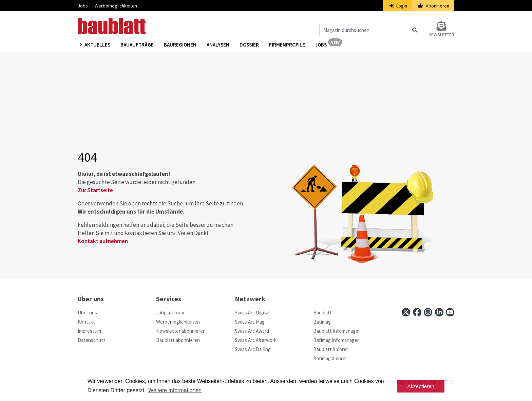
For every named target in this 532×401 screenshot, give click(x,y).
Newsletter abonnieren (181, 331)
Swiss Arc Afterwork (256, 340)
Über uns (87, 313)
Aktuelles (97, 45)
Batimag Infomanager (336, 340)
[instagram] (428, 312)
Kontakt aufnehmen (103, 241)
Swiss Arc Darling (253, 349)
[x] (406, 312)
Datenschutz (92, 340)
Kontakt (86, 322)
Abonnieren (433, 6)
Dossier (249, 45)
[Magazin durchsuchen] (370, 30)
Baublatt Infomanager (337, 331)
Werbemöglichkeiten (116, 6)
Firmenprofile (287, 45)
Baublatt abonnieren (178, 340)
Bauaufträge (137, 45)
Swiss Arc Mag (250, 322)
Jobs (83, 6)
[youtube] (450, 312)
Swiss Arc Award (252, 331)
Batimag (322, 322)
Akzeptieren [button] (421, 386)
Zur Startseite (95, 190)
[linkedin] (439, 312)
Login (398, 6)
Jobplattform (170, 313)
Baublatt (322, 313)
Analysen (218, 45)
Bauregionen (180, 45)
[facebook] (417, 312)
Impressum (89, 331)
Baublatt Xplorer (331, 349)
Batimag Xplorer (330, 358)
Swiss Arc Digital (252, 313)
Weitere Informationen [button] (175, 390)
